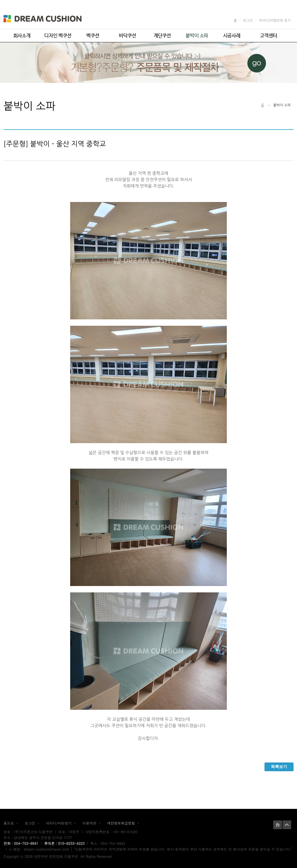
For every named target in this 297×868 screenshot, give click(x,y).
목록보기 (279, 767)
